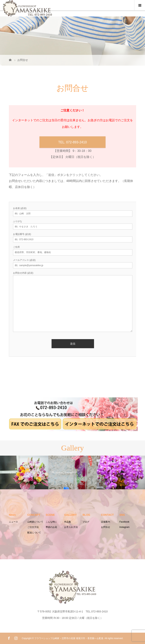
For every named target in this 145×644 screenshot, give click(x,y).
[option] (24, 472)
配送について (34, 533)
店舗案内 (106, 522)
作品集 (68, 522)
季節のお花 (51, 527)
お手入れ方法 (71, 527)
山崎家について (35, 522)
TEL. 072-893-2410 (72, 142)
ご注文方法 (33, 527)
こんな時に (51, 522)
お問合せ (106, 527)
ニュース (13, 522)
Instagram (124, 527)
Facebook (124, 522)
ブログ (86, 522)
